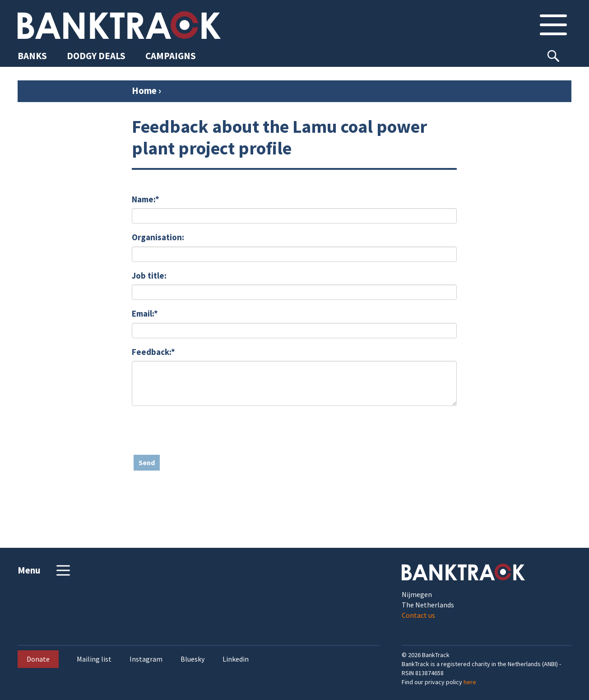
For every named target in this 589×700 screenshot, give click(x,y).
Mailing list (94, 659)
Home (144, 91)
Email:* (145, 313)
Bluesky (192, 659)
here (470, 682)
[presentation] (200, 430)
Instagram (146, 659)
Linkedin (236, 659)
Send (147, 462)
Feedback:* (153, 352)
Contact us (418, 615)
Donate (38, 659)
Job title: (149, 275)
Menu (45, 570)
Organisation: (158, 237)
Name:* (146, 199)
